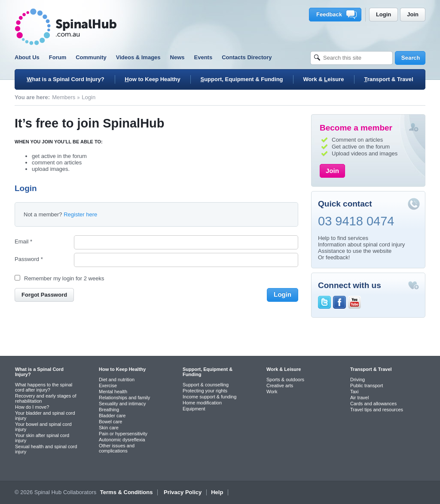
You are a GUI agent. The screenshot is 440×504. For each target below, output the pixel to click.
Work (272, 392)
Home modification (202, 403)
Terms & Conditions (127, 492)
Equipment (194, 409)
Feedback (337, 15)
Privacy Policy (183, 492)
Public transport (367, 386)
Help (217, 492)
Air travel (359, 398)
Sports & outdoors (285, 380)
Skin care (109, 428)
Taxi (354, 392)
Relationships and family (124, 398)
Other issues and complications (117, 448)
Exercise (108, 386)
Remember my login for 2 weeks (64, 278)
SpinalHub (66, 27)
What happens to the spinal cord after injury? (44, 387)
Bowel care (110, 422)
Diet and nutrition (117, 380)
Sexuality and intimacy (122, 404)
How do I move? (32, 407)
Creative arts (280, 386)
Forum (58, 57)
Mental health (113, 392)
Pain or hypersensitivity (123, 434)
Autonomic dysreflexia (122, 440)
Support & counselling (206, 385)
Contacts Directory (247, 57)
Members (64, 97)
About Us (27, 57)
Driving (357, 380)
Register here (80, 214)
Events (203, 57)
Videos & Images (138, 57)
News (177, 57)
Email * (23, 241)
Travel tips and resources (377, 410)
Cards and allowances (373, 404)
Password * (29, 259)
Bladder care (112, 416)
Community (91, 57)
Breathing (109, 410)
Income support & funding (209, 397)
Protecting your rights (205, 391)
